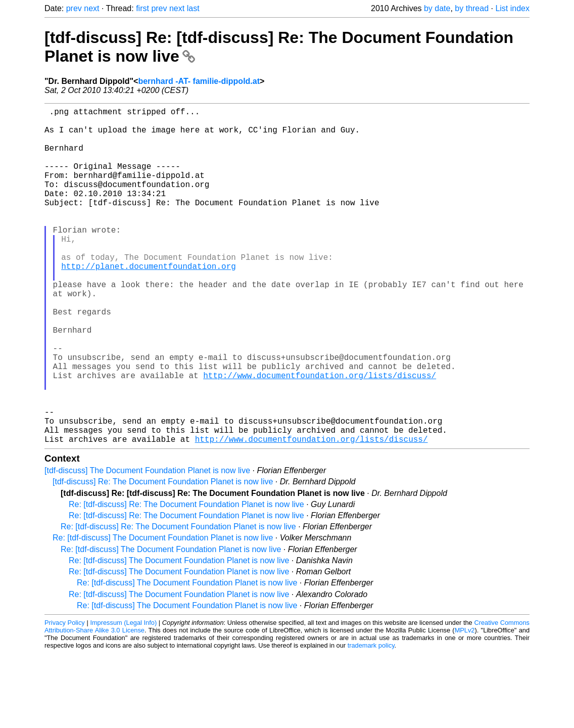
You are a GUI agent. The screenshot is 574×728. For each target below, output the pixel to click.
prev (74, 8)
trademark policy (371, 720)
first (142, 8)
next (91, 8)
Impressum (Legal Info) (123, 697)
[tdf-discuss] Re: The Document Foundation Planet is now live (163, 556)
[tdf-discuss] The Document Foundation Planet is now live (147, 545)
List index (512, 8)
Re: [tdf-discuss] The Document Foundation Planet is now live (163, 612)
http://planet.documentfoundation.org (149, 302)
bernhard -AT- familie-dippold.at (199, 81)
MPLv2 (465, 705)
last (193, 8)
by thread (472, 8)
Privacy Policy (65, 697)
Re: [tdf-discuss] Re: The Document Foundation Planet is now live (186, 579)
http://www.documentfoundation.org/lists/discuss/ (320, 436)
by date (437, 8)
